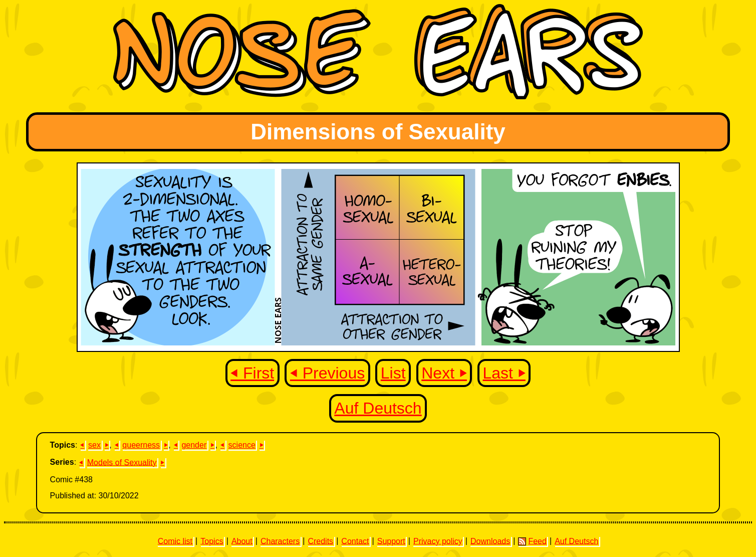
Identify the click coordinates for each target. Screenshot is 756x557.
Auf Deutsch (378, 408)
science (242, 445)
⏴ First (252, 373)
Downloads (490, 541)
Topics (212, 541)
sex (94, 445)
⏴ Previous (327, 373)
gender (194, 445)
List (393, 373)
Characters (280, 541)
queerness (141, 445)
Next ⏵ (444, 373)
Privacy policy (438, 541)
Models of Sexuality (122, 462)
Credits (320, 541)
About (242, 541)
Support (391, 541)
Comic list (175, 541)
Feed (532, 541)
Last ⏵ (504, 373)
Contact (355, 541)
